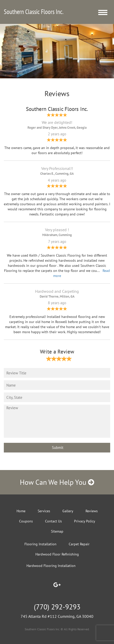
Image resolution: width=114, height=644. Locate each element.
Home (21, 511)
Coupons (26, 521)
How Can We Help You (57, 482)
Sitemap (57, 531)
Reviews (92, 511)
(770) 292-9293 (57, 607)
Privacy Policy (85, 521)
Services (44, 511)
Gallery (68, 511)
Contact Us (53, 521)
